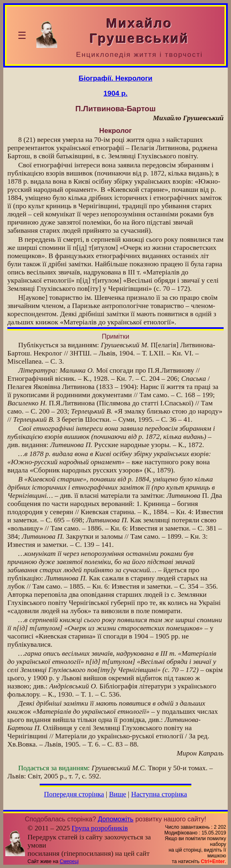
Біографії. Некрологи (115, 78)
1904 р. (115, 93)
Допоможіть (115, 819)
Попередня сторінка (74, 794)
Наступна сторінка (159, 794)
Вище (118, 794)
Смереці (69, 861)
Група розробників (100, 828)
